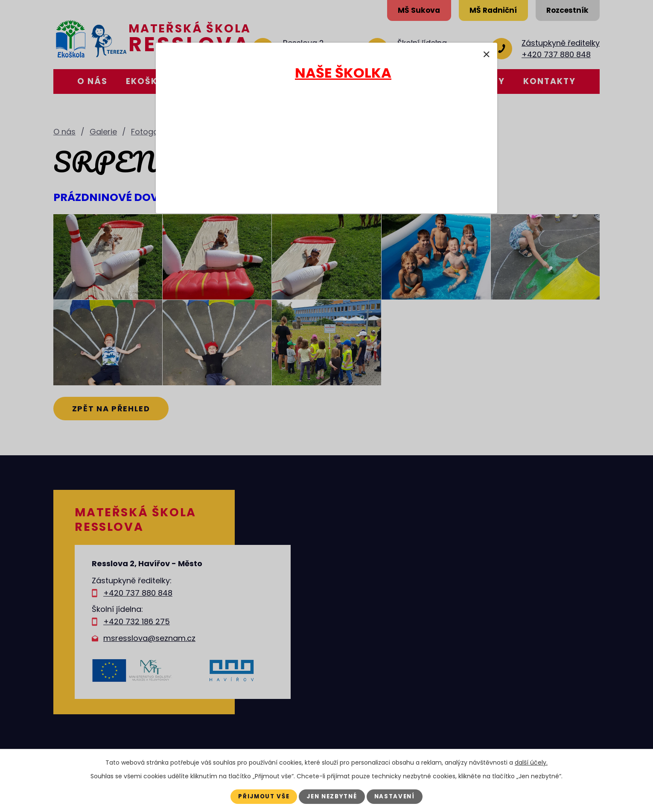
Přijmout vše (260, 796)
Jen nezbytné (333, 796)
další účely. (531, 762)
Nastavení (399, 796)
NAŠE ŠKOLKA (343, 73)
